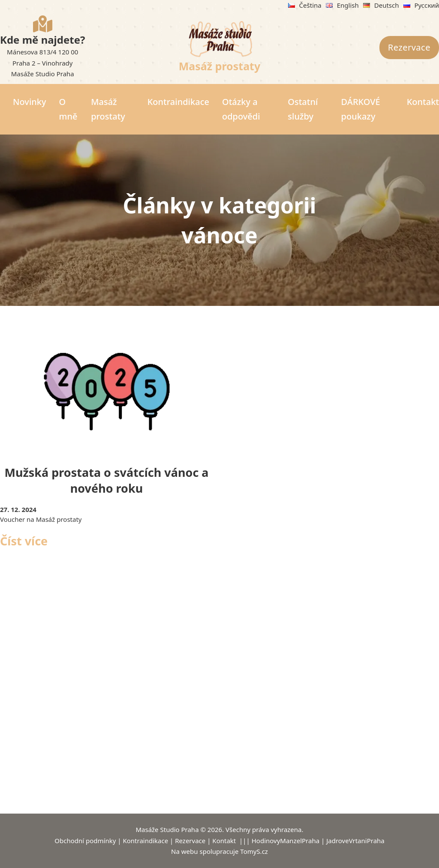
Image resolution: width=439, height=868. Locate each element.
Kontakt (423, 102)
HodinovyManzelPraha (286, 841)
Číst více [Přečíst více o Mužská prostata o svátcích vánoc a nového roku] (24, 541)
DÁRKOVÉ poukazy (361, 109)
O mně (68, 109)
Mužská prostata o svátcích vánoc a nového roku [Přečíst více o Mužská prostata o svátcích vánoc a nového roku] (106, 480)
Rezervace (409, 47)
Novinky (30, 102)
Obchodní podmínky (85, 841)
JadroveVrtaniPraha (355, 841)
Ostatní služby (303, 109)
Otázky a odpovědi (241, 109)
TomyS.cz (254, 851)
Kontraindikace (178, 102)
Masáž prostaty (220, 66)
